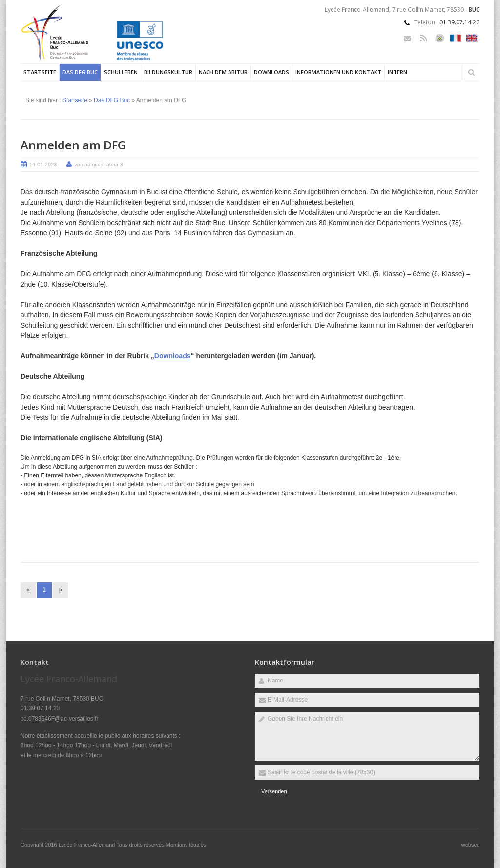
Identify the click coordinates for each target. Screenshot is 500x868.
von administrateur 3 (99, 165)
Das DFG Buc (80, 72)
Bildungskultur (168, 72)
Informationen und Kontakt (338, 72)
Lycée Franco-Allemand (88, 845)
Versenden (274, 791)
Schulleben (121, 72)
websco (470, 845)
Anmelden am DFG (73, 145)
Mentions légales (186, 845)
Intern (397, 72)
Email (407, 38)
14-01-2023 (43, 165)
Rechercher (471, 72)
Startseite (40, 72)
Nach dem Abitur (223, 72)
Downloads (271, 72)
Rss (424, 38)
